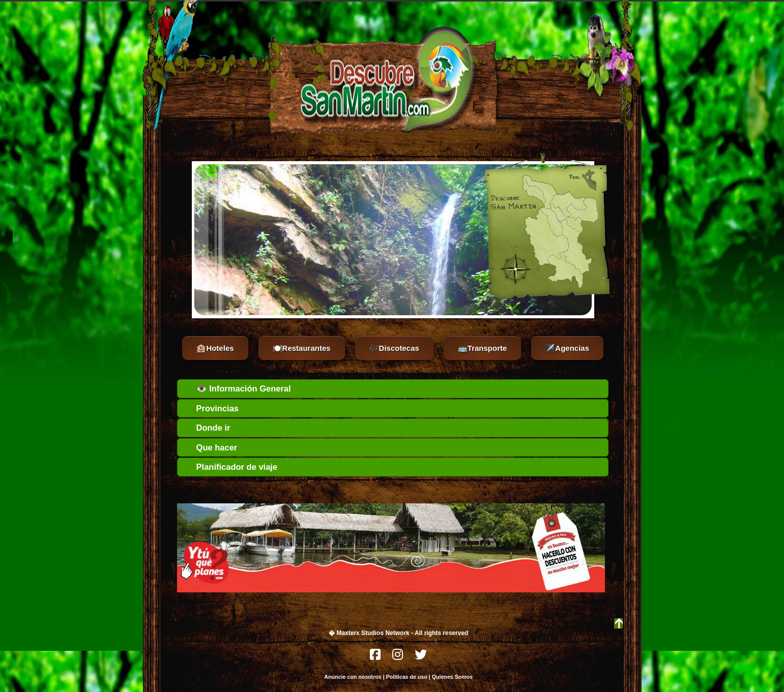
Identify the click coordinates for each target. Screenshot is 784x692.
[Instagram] (398, 657)
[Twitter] (421, 657)
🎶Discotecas (394, 348)
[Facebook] (376, 657)
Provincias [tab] (211, 408)
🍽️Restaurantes (302, 348)
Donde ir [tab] (206, 428)
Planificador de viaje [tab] (230, 467)
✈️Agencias (567, 348)
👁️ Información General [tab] (237, 388)
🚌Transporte (483, 348)
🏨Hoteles (215, 348)
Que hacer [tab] (210, 447)
